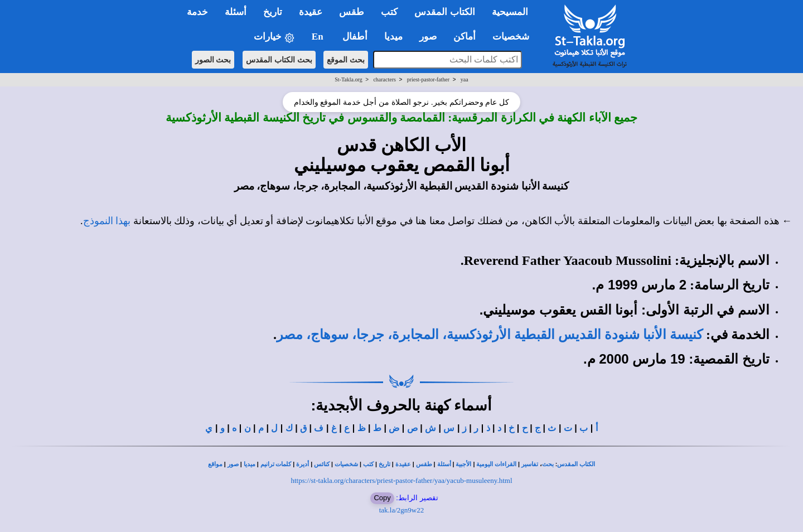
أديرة (303, 464)
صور (233, 464)
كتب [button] (389, 12)
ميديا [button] (393, 37)
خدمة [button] (197, 12)
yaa (465, 79)
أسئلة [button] (236, 12)
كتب (368, 464)
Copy (382, 498)
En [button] (319, 37)
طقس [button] (352, 12)
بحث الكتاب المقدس (279, 60)
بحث (548, 464)
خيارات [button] (274, 37)
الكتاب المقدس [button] (444, 12)
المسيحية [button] (510, 12)
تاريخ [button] (273, 12)
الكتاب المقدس (576, 464)
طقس (424, 464)
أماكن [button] (465, 37)
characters (384, 79)
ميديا (250, 464)
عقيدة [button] (311, 12)
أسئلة (444, 464)
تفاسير (530, 464)
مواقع (215, 464)
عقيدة (403, 464)
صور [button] (428, 37)
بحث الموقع (346, 60)
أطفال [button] (355, 37)
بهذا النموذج (107, 221)
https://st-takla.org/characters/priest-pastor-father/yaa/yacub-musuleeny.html (401, 480)
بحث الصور (213, 60)
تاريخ (384, 464)
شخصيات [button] (514, 37)
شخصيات (346, 464)
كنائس (322, 464)
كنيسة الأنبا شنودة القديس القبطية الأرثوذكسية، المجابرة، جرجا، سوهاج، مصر (490, 335)
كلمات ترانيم (276, 464)
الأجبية (463, 464)
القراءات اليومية (496, 464)
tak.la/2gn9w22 (402, 510)
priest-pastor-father (428, 79)
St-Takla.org (348, 79)
